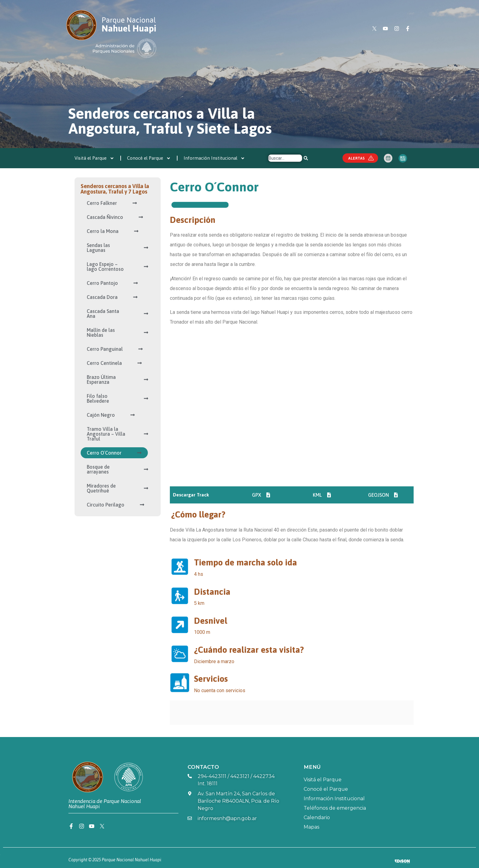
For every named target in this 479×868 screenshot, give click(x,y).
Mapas (311, 827)
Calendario (317, 817)
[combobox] (285, 158)
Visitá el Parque (94, 158)
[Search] (306, 158)
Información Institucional (214, 158)
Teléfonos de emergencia (335, 808)
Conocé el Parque (149, 158)
